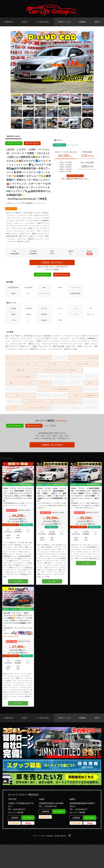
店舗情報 (83, 22)
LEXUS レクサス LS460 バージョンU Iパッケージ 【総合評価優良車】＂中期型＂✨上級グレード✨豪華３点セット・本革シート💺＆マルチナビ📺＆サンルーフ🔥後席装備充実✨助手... (52, 505)
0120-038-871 (62, 269)
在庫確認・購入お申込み (52, 263)
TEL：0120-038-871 (17, 833)
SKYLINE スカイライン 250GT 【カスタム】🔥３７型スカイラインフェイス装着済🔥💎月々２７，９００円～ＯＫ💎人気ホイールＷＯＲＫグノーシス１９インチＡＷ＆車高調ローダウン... (18, 637)
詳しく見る (18, 595)
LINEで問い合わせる (15, 143)
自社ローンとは (66, 22)
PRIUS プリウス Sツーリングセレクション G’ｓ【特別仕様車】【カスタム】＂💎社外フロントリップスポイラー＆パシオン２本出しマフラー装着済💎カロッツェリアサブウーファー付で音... (18, 505)
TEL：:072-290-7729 (48, 830)
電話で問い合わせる (34, 143)
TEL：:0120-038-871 (78, 833)
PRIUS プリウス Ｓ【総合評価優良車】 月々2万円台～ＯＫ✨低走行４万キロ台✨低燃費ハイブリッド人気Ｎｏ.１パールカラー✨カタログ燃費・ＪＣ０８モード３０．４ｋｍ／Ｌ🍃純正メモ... (86, 505)
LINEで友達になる (28, 841)
